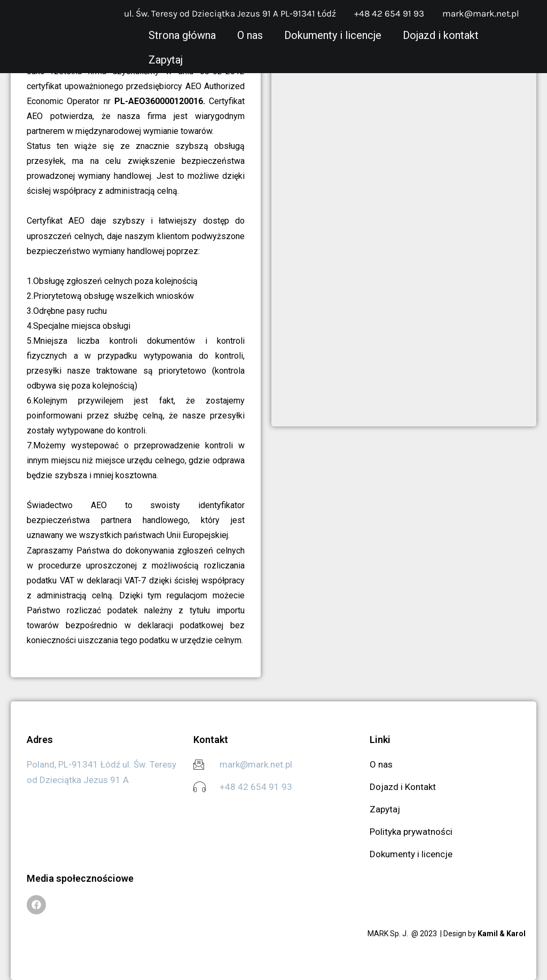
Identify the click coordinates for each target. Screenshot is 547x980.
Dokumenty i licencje (333, 35)
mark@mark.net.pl (481, 13)
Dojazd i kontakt (441, 35)
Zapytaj (166, 60)
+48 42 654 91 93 (389, 13)
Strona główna (182, 35)
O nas (250, 35)
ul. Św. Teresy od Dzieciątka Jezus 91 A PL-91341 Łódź (230, 13)
